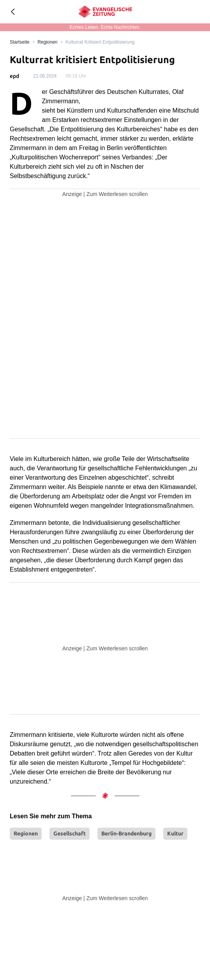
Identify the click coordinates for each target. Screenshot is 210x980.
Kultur (175, 833)
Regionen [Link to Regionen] (47, 42)
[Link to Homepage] (20, 42)
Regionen (26, 833)
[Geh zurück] (12, 12)
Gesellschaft (70, 833)
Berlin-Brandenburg (126, 833)
